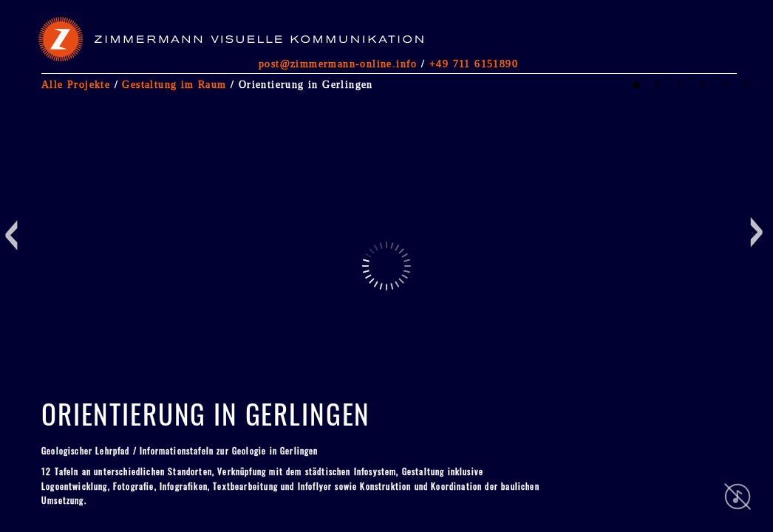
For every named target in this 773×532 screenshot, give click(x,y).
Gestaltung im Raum (174, 84)
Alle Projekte (76, 84)
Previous (16, 293)
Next (657, 293)
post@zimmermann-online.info (338, 64)
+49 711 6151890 (474, 64)
